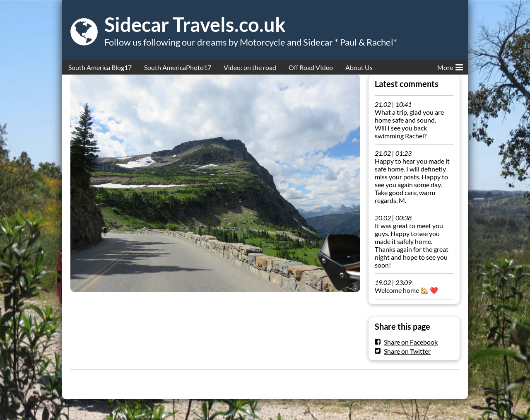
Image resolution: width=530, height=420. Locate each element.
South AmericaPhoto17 (178, 67)
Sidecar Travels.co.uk (195, 24)
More (450, 66)
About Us (359, 67)
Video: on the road (250, 67)
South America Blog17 (100, 67)
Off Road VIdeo (311, 67)
